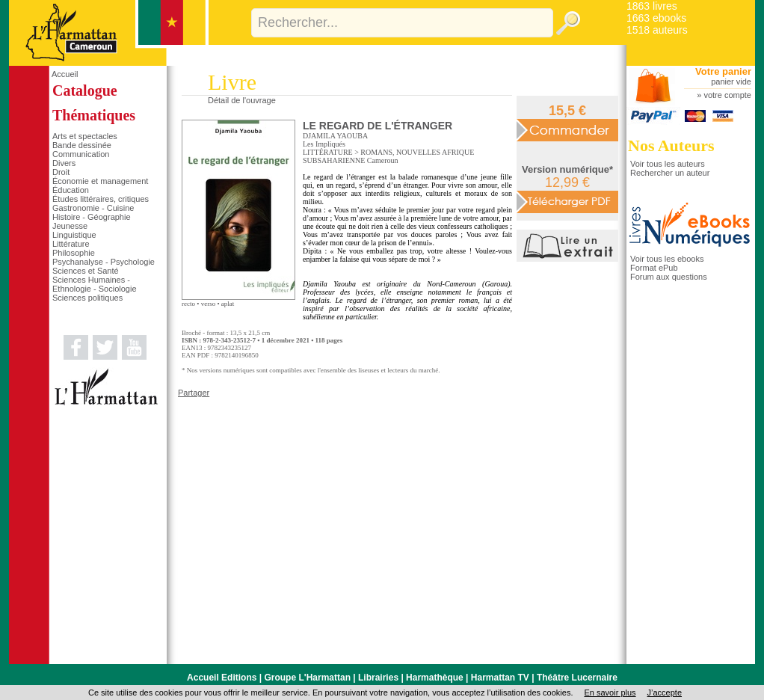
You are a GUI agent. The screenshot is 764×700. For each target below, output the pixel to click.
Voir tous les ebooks (667, 259)
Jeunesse (70, 226)
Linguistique (74, 235)
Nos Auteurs (671, 145)
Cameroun (383, 160)
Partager (194, 393)
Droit (61, 172)
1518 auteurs (657, 30)
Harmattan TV (500, 678)
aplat (228, 304)
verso (209, 304)
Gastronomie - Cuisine (93, 208)
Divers (64, 163)
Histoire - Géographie (92, 217)
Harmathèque (435, 678)
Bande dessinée (82, 145)
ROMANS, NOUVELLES (400, 152)
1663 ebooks (656, 18)
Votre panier (723, 71)
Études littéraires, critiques (101, 199)
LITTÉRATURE (328, 152)
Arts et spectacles (85, 136)
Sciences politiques (87, 298)
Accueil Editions (222, 678)
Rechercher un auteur (670, 173)
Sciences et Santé (86, 271)
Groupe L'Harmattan (307, 678)
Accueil (65, 74)
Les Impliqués (324, 144)
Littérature (71, 244)
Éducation (71, 190)
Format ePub (654, 268)
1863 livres (652, 6)
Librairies (378, 678)
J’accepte (665, 693)
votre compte (727, 95)
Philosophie (74, 253)
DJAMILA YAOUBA (335, 136)
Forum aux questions (669, 277)
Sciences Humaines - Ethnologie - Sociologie (95, 284)
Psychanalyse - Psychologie (104, 262)
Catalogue (85, 90)
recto (188, 304)
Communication (81, 154)
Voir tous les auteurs (668, 164)
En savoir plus (610, 693)
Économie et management (100, 181)
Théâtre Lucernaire (577, 678)
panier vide (731, 82)
